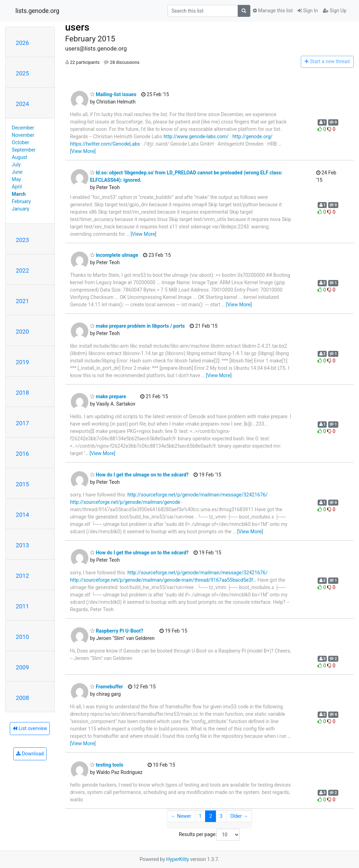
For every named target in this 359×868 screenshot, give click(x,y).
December (23, 128)
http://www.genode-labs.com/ (196, 136)
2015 (22, 484)
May (16, 179)
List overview (30, 728)
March (19, 194)
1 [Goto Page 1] (200, 816)
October (21, 142)
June (17, 172)
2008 (22, 698)
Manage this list (273, 11)
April (17, 187)
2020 (22, 332)
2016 (22, 454)
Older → (239, 816)
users (77, 27)
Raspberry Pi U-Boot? (117, 631)
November (23, 135)
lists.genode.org (37, 11)
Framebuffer (107, 687)
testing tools (107, 765)
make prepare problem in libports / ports (138, 326)
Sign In (308, 11)
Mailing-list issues (113, 94)
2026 (22, 43)
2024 (22, 104)
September (24, 150)
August (20, 157)
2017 (22, 423)
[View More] (83, 151)
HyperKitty (178, 859)
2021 (22, 301)
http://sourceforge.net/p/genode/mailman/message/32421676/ (197, 495)
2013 (22, 545)
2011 (22, 606)
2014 (22, 515)
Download (30, 754)
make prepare (108, 396)
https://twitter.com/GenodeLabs (105, 144)
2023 (22, 240)
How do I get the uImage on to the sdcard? (139, 475)
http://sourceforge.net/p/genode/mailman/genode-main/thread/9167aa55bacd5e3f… (163, 580)
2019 (22, 362)
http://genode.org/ (252, 136)
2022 (22, 271)
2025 (22, 73)
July (16, 165)
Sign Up (335, 11)
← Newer (181, 816)
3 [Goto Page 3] (221, 816)
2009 (22, 667)
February (21, 201)
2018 (22, 393)
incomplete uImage (114, 255)
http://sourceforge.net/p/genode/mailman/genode (125, 502)
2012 (22, 576)
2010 (22, 637)
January (21, 209)
